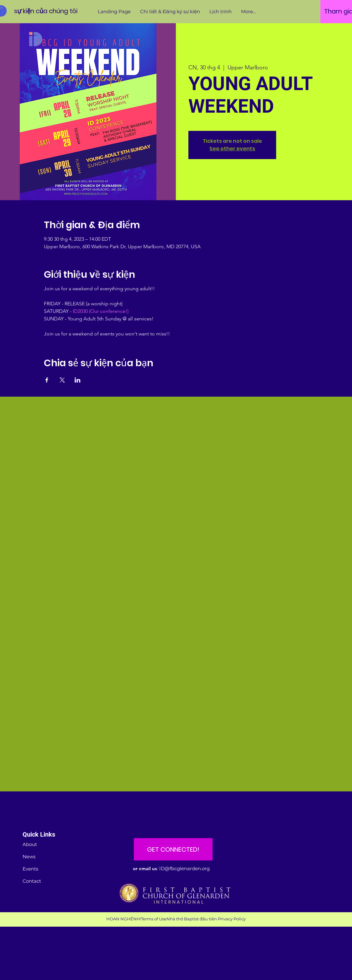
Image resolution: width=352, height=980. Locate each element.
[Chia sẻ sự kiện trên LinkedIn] (78, 380)
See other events (232, 149)
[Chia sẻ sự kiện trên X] (62, 380)
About (30, 844)
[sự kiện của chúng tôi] (46, 11)
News (29, 857)
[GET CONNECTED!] (173, 849)
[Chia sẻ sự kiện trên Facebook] (47, 380)
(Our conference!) (109, 311)
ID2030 (80, 311)
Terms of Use (154, 919)
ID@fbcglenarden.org (184, 868)
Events (30, 869)
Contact (32, 881)
